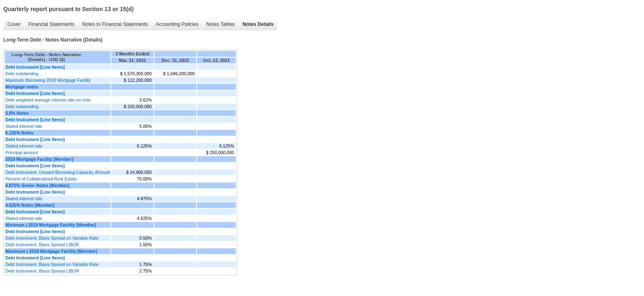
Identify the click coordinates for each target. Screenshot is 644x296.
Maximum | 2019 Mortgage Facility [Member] (51, 251)
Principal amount (22, 153)
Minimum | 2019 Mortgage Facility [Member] (51, 225)
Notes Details (258, 24)
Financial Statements (51, 24)
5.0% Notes (17, 113)
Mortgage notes (22, 87)
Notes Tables (220, 24)
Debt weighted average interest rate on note (48, 100)
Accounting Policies (177, 24)
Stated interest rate (24, 126)
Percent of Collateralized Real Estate (41, 179)
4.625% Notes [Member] (30, 205)
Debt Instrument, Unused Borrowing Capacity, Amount (58, 172)
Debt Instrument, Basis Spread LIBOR (42, 245)
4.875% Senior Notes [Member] (37, 185)
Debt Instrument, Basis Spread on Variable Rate (52, 238)
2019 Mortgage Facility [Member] (39, 159)
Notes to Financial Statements (115, 24)
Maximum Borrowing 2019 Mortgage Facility (48, 80)
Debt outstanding (22, 74)
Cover (14, 24)
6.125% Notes (20, 133)
